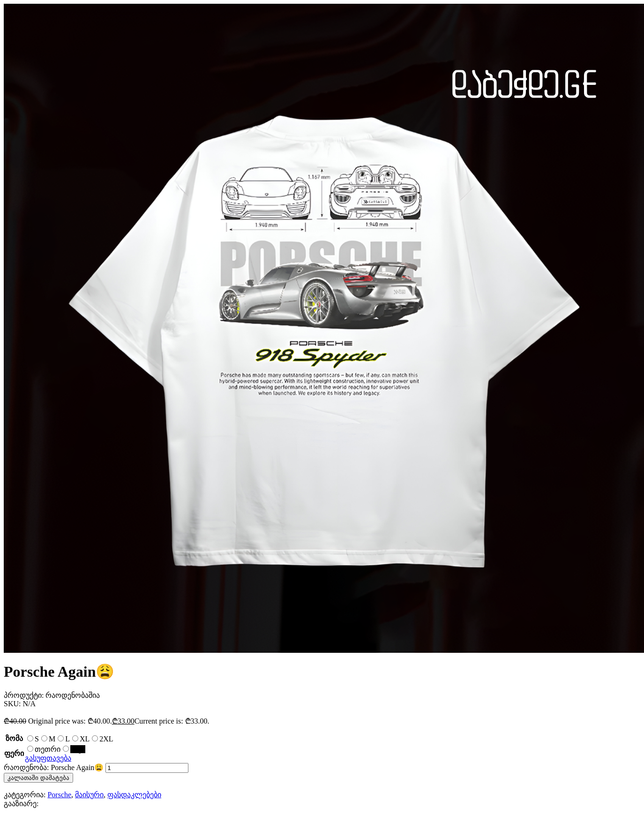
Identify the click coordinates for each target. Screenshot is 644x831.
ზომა (14, 738)
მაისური (89, 795)
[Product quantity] (147, 768)
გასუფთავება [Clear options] (48, 758)
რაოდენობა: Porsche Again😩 (54, 767)
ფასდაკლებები (134, 795)
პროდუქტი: (25, 695)
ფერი (14, 753)
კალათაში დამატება (38, 778)
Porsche (59, 795)
